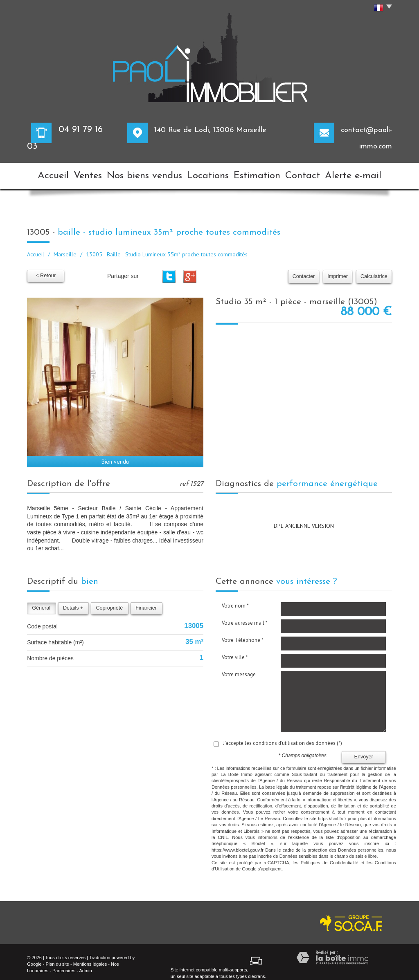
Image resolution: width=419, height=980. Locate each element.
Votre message (239, 668)
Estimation (260, 173)
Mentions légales (90, 958)
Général (41, 602)
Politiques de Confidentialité (330, 857)
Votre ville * (235, 651)
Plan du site (57, 958)
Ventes (92, 173)
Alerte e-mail (363, 173)
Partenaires (64, 964)
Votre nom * (235, 600)
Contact (311, 173)
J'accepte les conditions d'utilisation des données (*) (283, 737)
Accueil (49, 173)
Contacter (304, 271)
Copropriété (109, 602)
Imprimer (338, 271)
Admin (85, 964)
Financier (146, 602)
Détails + (73, 602)
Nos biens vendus (148, 173)
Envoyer (364, 751)
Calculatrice (374, 271)
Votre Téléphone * (243, 634)
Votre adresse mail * (245, 617)
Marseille (65, 249)
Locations (209, 173)
